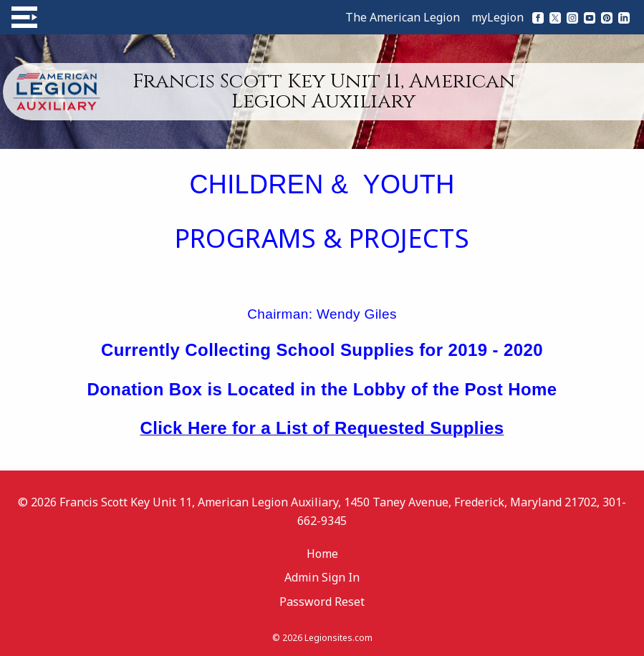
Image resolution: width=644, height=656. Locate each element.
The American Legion (403, 17)
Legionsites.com (338, 638)
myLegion (498, 17)
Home (322, 554)
